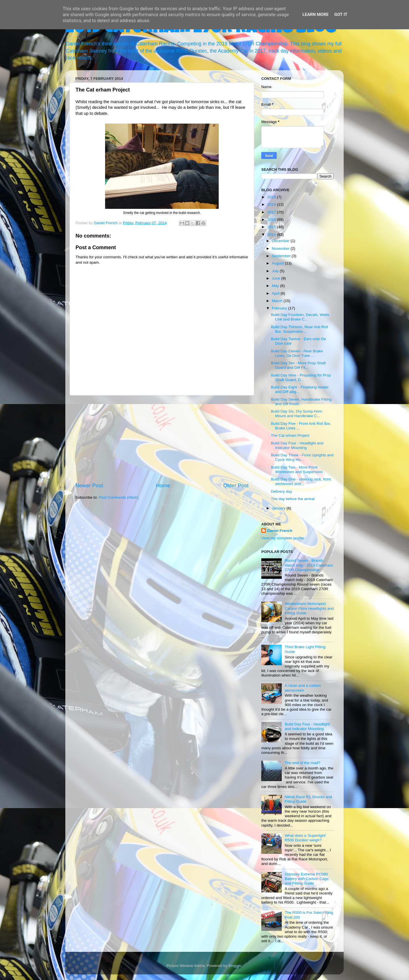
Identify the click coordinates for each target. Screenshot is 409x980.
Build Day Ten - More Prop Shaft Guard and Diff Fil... (298, 365)
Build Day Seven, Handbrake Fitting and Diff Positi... (301, 402)
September (282, 256)
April (276, 293)
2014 (272, 235)
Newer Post (89, 485)
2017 (272, 212)
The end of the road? (302, 763)
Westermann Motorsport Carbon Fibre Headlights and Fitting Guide (309, 608)
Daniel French (280, 531)
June (277, 278)
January (279, 508)
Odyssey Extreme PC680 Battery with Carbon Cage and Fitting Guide (307, 879)
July (276, 271)
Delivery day (281, 491)
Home (163, 485)
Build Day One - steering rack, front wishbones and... (301, 481)
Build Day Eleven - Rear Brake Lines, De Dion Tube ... (297, 353)
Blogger (235, 966)
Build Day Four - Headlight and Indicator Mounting (297, 445)
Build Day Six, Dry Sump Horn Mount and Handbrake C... (297, 414)
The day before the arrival (293, 499)
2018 (272, 204)
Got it (341, 14)
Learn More (316, 14)
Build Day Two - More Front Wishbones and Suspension (297, 470)
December (281, 241)
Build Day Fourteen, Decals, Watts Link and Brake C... (300, 317)
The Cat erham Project (290, 435)
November (281, 248)
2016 (272, 219)
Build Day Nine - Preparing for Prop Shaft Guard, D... (301, 377)
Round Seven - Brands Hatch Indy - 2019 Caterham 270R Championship (309, 565)
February (280, 308)
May (276, 286)
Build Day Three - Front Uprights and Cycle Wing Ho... (302, 457)
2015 (272, 227)
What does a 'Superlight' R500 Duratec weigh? (305, 838)
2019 (272, 197)
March (278, 301)
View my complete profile (283, 538)
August (278, 263)
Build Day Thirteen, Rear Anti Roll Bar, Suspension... (300, 329)
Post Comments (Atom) (119, 497)
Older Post (236, 485)
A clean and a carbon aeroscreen (303, 688)
